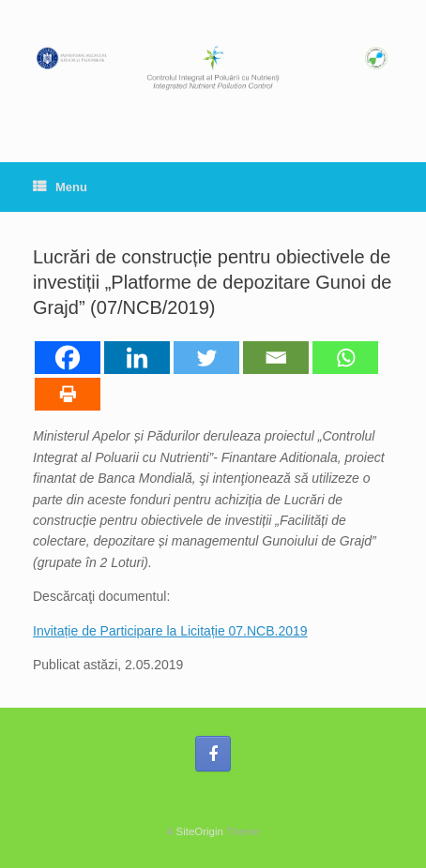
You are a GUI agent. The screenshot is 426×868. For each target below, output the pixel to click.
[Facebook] (68, 358)
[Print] (68, 394)
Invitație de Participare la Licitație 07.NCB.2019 (170, 631)
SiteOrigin (199, 831)
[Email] (276, 358)
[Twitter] (206, 358)
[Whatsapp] (345, 358)
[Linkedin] (137, 358)
